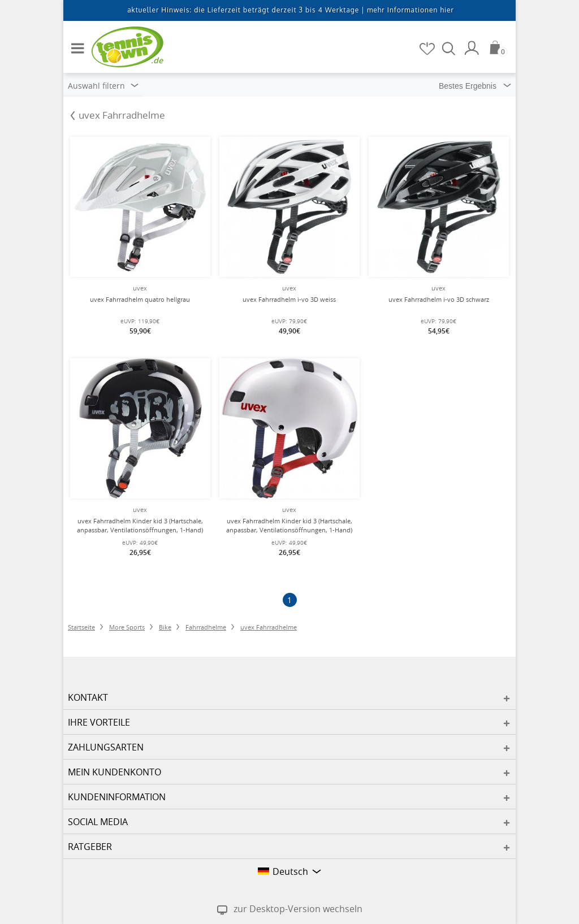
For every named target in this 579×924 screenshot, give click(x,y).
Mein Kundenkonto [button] (114, 772)
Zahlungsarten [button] (106, 747)
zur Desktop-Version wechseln (298, 909)
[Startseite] (120, 46)
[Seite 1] (290, 600)
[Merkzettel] (428, 48)
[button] (75, 44)
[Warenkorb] (499, 47)
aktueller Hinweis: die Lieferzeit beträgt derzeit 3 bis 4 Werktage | (291, 10)
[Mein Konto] (473, 48)
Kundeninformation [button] (117, 797)
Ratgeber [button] (90, 847)
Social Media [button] (98, 822)
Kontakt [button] (88, 697)
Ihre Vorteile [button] (99, 722)
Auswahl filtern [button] (103, 86)
